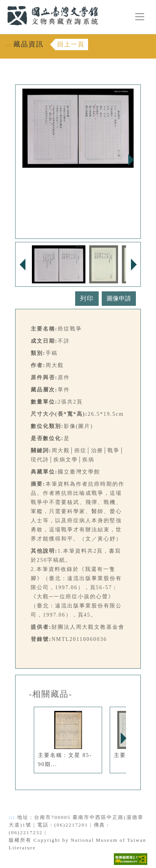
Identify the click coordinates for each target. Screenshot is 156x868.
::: (3, 4)
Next (131, 160)
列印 (87, 298)
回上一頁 (71, 44)
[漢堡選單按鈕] (140, 17)
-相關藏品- (51, 694)
